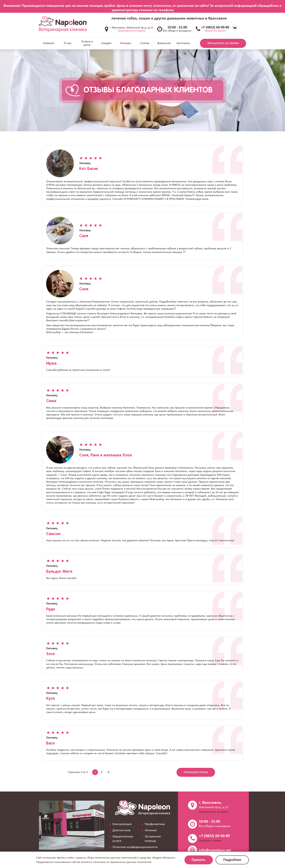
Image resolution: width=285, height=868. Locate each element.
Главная (48, 43)
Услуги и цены (87, 43)
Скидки (106, 43)
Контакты (183, 43)
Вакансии (164, 43)
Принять (199, 860)
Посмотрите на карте (131, 31)
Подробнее (232, 860)
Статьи (145, 43)
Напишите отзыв (196, 772)
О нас (68, 43)
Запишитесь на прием (223, 43)
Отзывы (126, 43)
